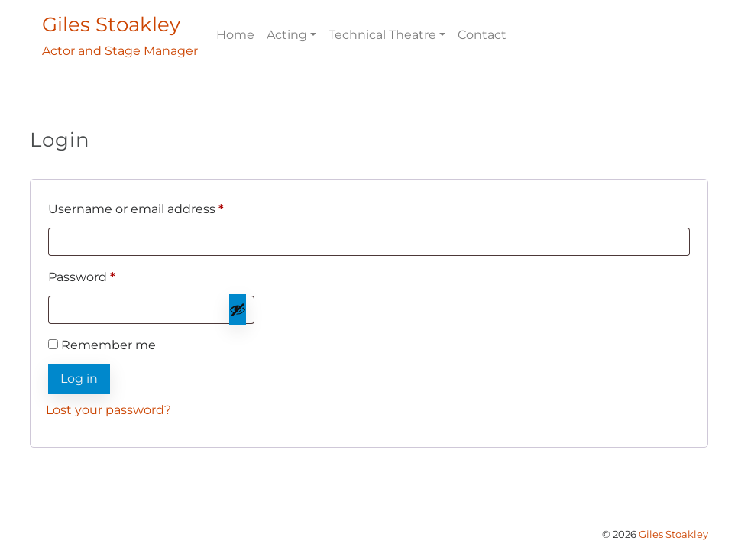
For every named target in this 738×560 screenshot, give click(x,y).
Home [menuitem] (235, 35)
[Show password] (238, 309)
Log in (79, 379)
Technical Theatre (382, 35)
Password (110, 275)
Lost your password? (108, 410)
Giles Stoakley (673, 534)
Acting (287, 35)
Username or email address (164, 207)
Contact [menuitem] (482, 35)
